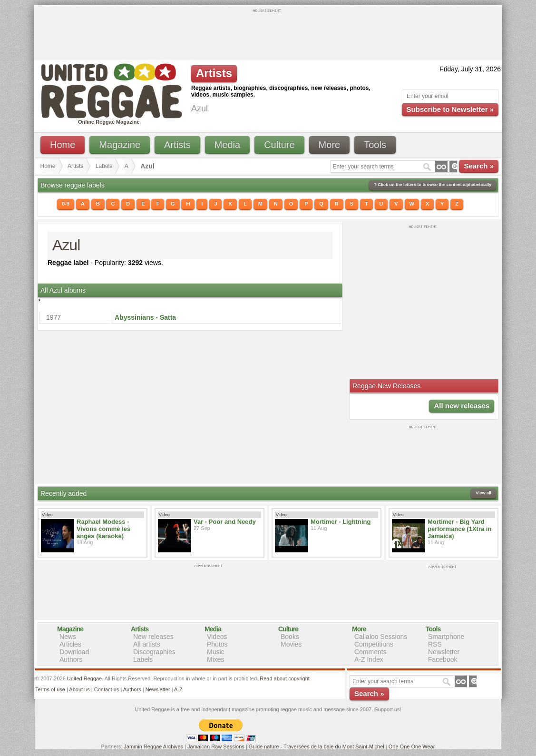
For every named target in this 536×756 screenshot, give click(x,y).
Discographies (154, 652)
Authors (71, 659)
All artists (147, 644)
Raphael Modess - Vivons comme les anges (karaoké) (103, 529)
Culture (279, 145)
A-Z (178, 689)
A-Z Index (369, 659)
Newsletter (444, 652)
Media (227, 145)
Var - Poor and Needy (225, 522)
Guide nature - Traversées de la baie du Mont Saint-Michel (317, 746)
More (330, 145)
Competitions (374, 644)
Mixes (216, 659)
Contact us (107, 689)
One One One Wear (412, 746)
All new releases (462, 406)
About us (79, 689)
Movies (291, 644)
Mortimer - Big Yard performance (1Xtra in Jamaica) (459, 529)
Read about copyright (285, 678)
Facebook (443, 659)
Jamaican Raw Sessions (216, 746)
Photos (217, 644)
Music (216, 652)
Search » (479, 166)
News (68, 637)
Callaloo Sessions (381, 637)
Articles (70, 644)
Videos (217, 637)
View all (483, 493)
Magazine (120, 145)
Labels (104, 166)
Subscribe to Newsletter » (450, 109)
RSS (435, 644)
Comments (370, 652)
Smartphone (446, 637)
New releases (153, 637)
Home (63, 145)
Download (74, 652)
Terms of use (50, 689)
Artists (177, 145)
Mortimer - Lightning (341, 522)
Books (290, 637)
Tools (375, 145)
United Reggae (84, 678)
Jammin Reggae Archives (153, 746)
